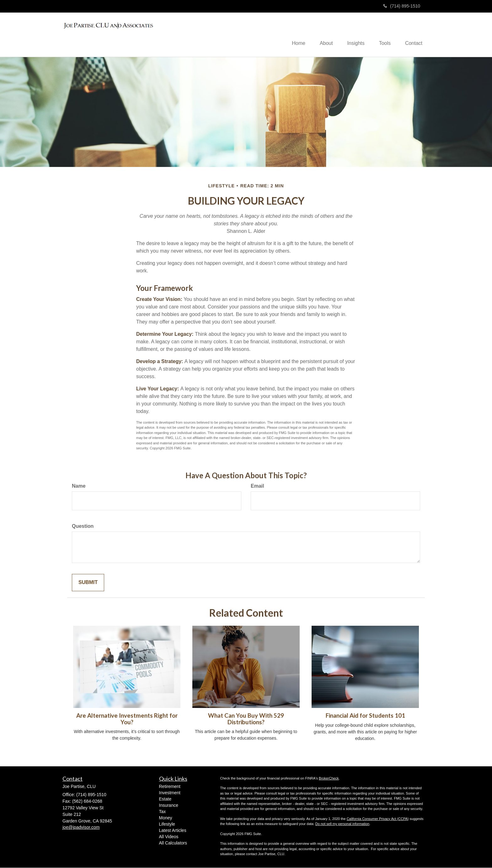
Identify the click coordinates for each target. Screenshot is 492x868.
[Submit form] (88, 583)
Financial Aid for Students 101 (365, 716)
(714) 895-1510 (402, 6)
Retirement (170, 787)
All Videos (169, 837)
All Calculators (173, 844)
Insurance (169, 806)
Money (166, 818)
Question (83, 527)
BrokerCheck (329, 779)
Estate (165, 800)
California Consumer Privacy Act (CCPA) (378, 819)
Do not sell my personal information (342, 824)
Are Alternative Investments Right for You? (127, 719)
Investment (170, 793)
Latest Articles (173, 831)
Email (257, 487)
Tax (163, 812)
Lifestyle (167, 825)
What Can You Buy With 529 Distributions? (246, 719)
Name (79, 487)
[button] (322, 35)
